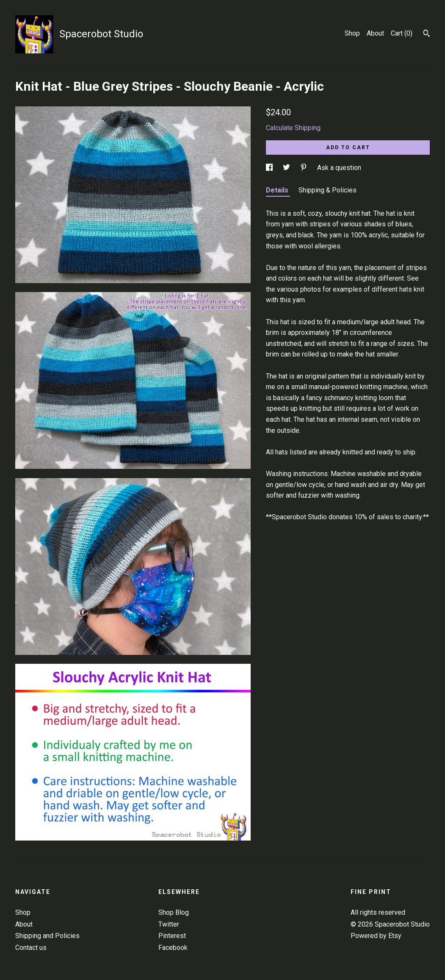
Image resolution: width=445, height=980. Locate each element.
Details (278, 190)
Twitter (169, 924)
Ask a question (339, 168)
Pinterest (172, 936)
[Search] (427, 34)
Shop (352, 33)
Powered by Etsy (376, 936)
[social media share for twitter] (287, 168)
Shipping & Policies (328, 190)
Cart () (402, 33)
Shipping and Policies (47, 936)
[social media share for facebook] (270, 168)
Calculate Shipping (293, 128)
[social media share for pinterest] (304, 168)
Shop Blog (174, 912)
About (375, 33)
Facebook (173, 948)
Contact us (31, 948)
